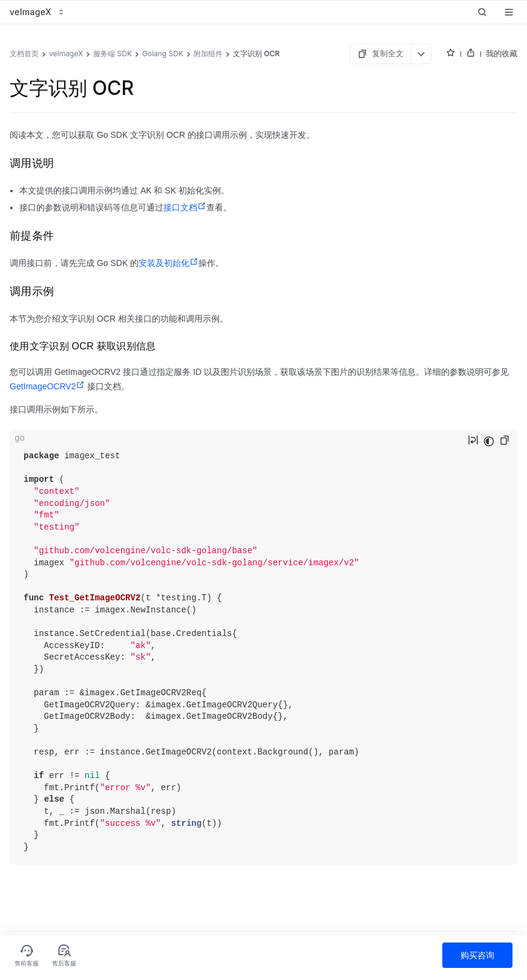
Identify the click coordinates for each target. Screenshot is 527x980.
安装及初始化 (169, 263)
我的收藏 (502, 53)
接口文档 (185, 207)
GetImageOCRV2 (47, 386)
